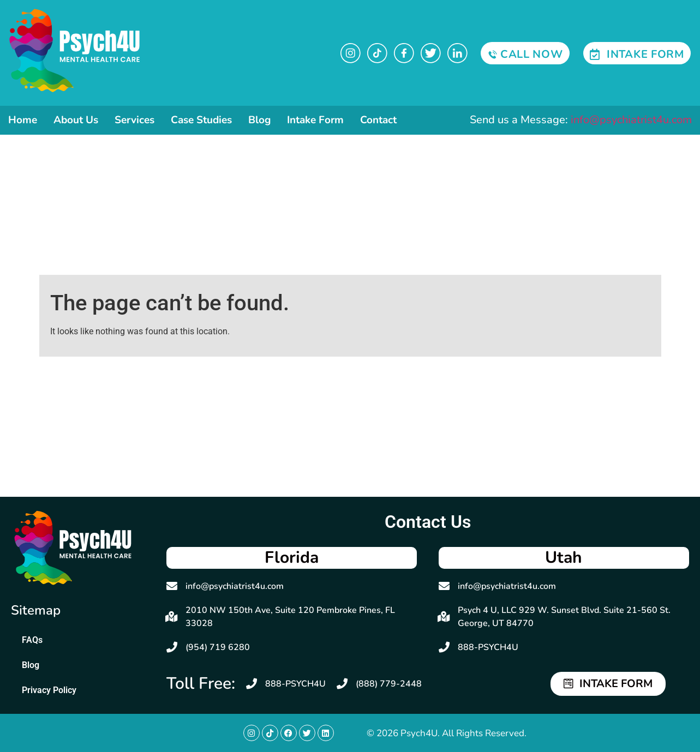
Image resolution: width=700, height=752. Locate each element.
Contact (378, 120)
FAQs (32, 640)
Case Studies (201, 120)
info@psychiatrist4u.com (631, 120)
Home (23, 120)
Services (134, 120)
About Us (76, 120)
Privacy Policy (49, 690)
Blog (259, 120)
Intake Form (315, 120)
